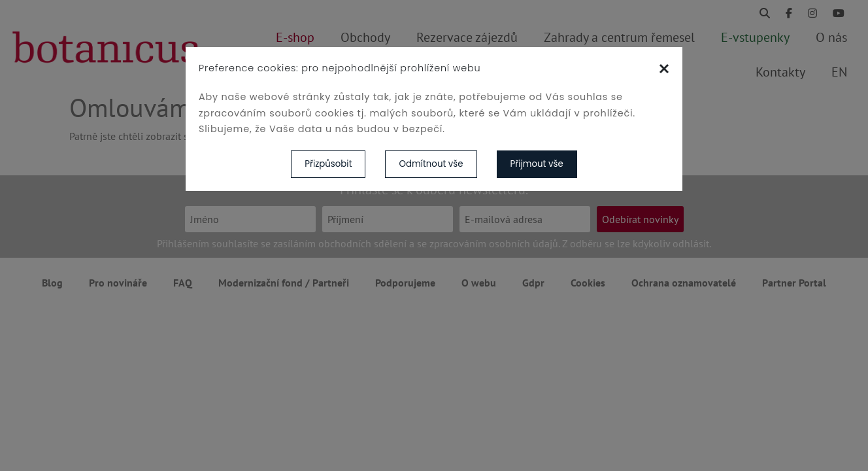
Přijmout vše (537, 164)
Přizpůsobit (328, 164)
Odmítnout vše (431, 164)
